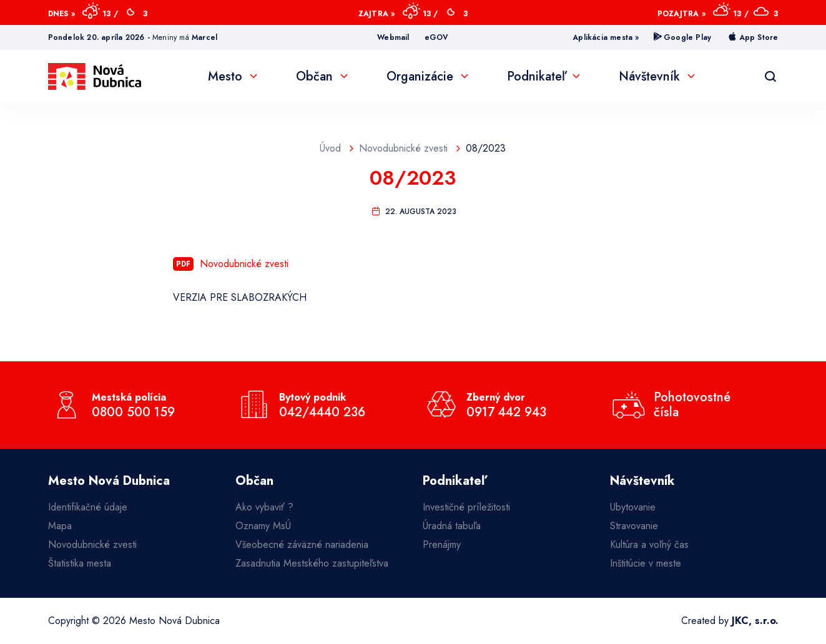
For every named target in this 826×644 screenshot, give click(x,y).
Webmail (393, 37)
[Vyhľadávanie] (770, 77)
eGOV (437, 37)
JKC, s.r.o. (755, 621)
